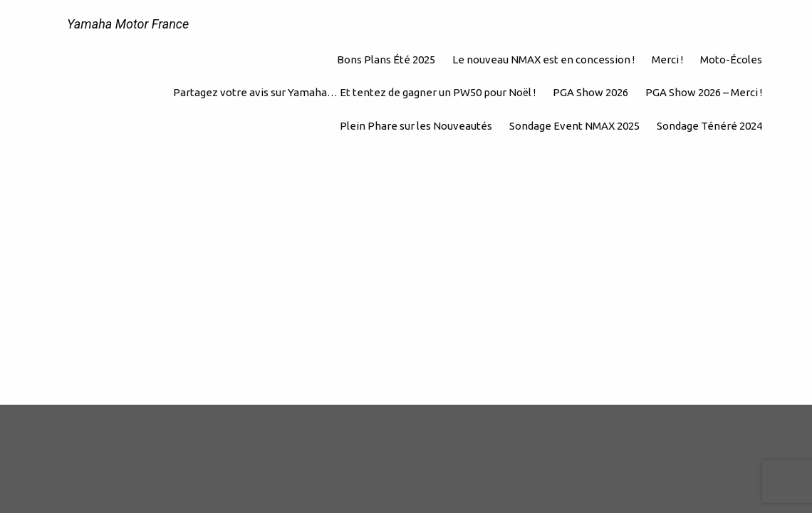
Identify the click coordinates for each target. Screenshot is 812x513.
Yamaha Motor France (128, 24)
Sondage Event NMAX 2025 (574, 126)
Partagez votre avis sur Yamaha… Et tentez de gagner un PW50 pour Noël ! (354, 92)
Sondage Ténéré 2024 (709, 126)
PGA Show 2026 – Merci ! (704, 92)
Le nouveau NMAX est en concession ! (543, 59)
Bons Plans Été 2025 (386, 59)
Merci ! (667, 59)
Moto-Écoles (731, 59)
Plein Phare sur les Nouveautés (416, 126)
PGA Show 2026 (590, 92)
